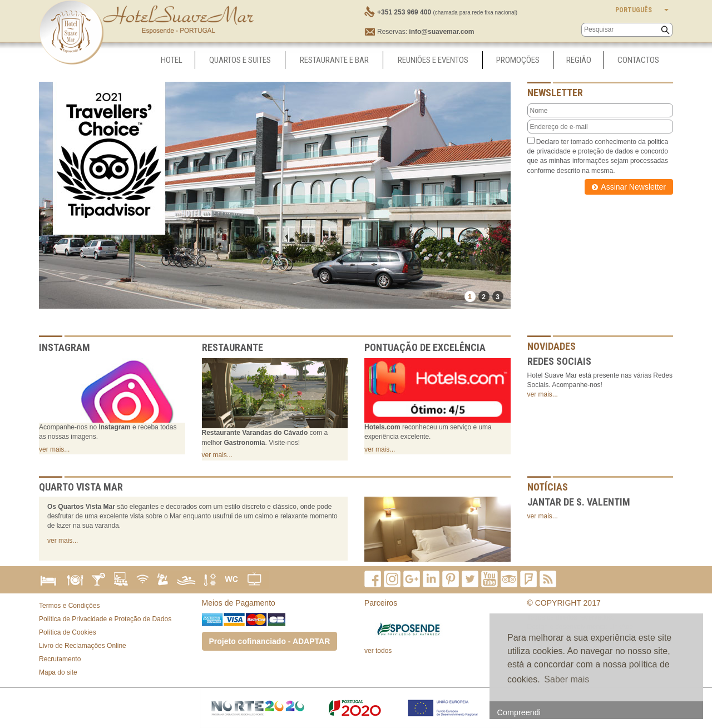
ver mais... (54, 449)
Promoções (518, 60)
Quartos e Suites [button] (240, 60)
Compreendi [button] (519, 712)
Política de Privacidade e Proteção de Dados (105, 619)
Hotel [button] (172, 60)
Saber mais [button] (567, 679)
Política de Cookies (68, 632)
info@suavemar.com (441, 32)
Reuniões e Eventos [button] (433, 60)
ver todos (378, 651)
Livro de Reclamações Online (83, 646)
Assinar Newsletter (633, 187)
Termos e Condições (69, 606)
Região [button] (579, 60)
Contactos (638, 60)
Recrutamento (60, 659)
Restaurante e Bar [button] (334, 60)
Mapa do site (58, 672)
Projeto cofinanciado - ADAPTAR (270, 641)
